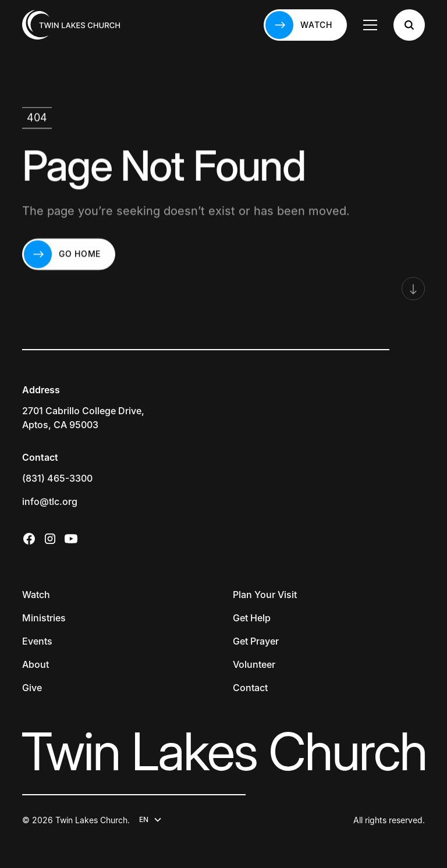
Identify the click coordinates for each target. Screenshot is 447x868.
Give (32, 688)
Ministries (44, 618)
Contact (250, 688)
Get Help (252, 618)
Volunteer (254, 664)
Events (37, 641)
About (36, 664)
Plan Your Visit (265, 595)
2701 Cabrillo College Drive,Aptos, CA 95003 (83, 418)
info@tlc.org (50, 501)
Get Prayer (256, 641)
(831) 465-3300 (57, 478)
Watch (36, 595)
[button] (370, 25)
